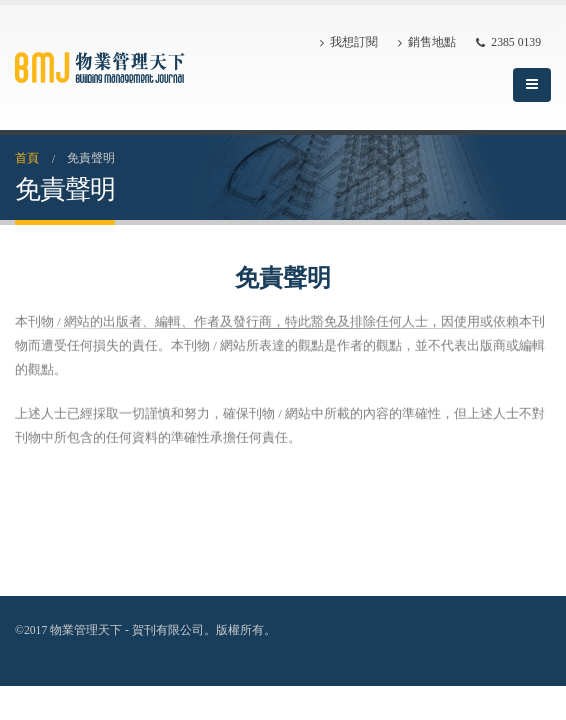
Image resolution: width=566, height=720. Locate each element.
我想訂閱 (349, 43)
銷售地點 (427, 43)
